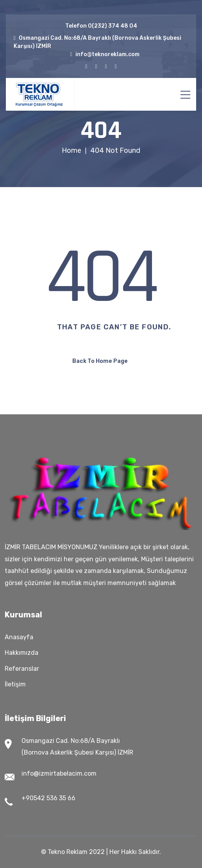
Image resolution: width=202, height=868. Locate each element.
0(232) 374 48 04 (113, 26)
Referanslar (22, 669)
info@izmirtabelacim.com (59, 773)
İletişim (15, 684)
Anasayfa (19, 637)
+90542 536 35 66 (48, 798)
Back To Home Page (100, 361)
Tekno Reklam (68, 852)
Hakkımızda (21, 653)
